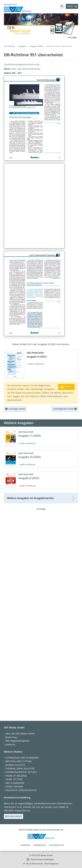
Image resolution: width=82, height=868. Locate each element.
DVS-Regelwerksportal (17, 741)
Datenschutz (56, 845)
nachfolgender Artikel (65, 409)
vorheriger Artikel (15, 409)
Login (66, 387)
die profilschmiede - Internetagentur (42, 864)
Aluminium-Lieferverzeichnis (21, 790)
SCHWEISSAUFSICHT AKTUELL (21, 772)
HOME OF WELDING (16, 776)
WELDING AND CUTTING (19, 761)
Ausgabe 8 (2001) (37, 46)
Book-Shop (11, 737)
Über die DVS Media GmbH (20, 733)
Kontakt (26, 845)
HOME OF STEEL (14, 779)
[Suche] (62, 6)
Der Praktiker (10, 46)
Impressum (40, 845)
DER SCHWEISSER (15, 783)
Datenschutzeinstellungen (42, 859)
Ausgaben (22, 46)
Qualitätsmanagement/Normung (22, 64)
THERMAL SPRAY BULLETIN (20, 768)
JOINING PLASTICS (15, 765)
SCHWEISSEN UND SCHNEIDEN (22, 758)
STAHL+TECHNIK (14, 787)
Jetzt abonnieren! (14, 816)
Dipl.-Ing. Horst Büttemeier (26, 69)
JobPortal (10, 744)
